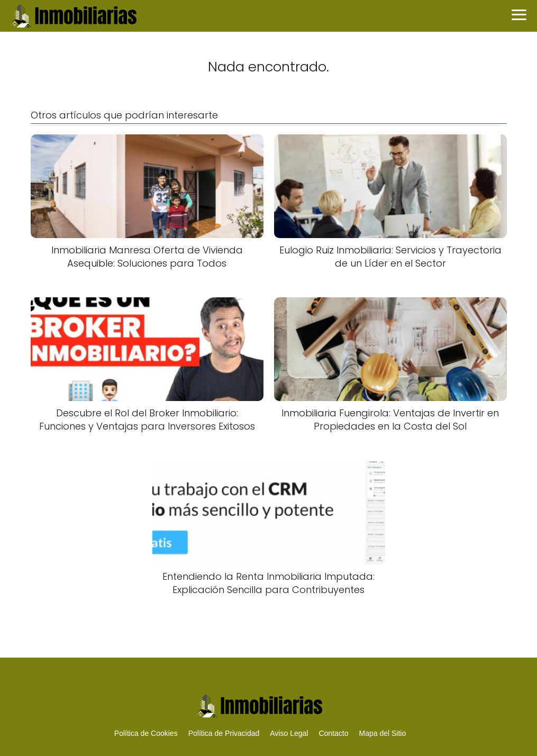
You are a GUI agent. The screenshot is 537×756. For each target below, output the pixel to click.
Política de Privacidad (224, 733)
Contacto (333, 733)
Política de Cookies (146, 733)
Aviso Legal (289, 733)
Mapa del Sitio (382, 733)
